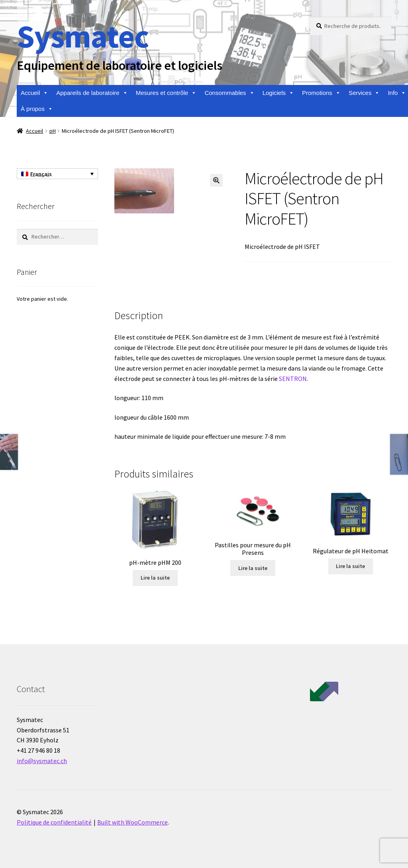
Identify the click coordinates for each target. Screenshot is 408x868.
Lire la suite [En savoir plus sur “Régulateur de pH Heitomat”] (350, 566)
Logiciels (278, 93)
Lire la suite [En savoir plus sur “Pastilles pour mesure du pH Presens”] (253, 568)
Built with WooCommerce (132, 822)
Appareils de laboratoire (92, 93)
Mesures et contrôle (166, 93)
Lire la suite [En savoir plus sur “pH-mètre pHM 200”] (155, 578)
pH (53, 131)
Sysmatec (83, 36)
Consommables (229, 93)
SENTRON (293, 379)
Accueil (34, 93)
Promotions (321, 93)
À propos (37, 109)
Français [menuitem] (41, 174)
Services (364, 93)
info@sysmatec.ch (42, 761)
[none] (57, 174)
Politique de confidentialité (54, 822)
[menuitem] (57, 174)
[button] (216, 180)
